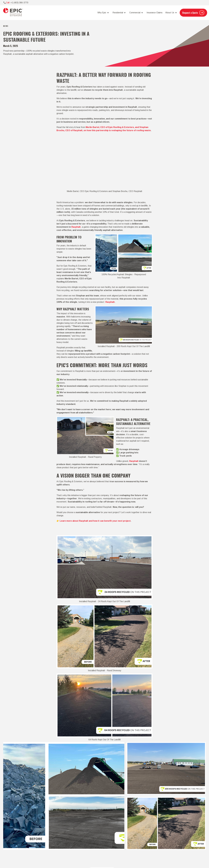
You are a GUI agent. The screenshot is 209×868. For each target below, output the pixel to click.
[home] (13, 13)
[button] (103, 13)
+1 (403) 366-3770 (19, 3)
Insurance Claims (155, 13)
